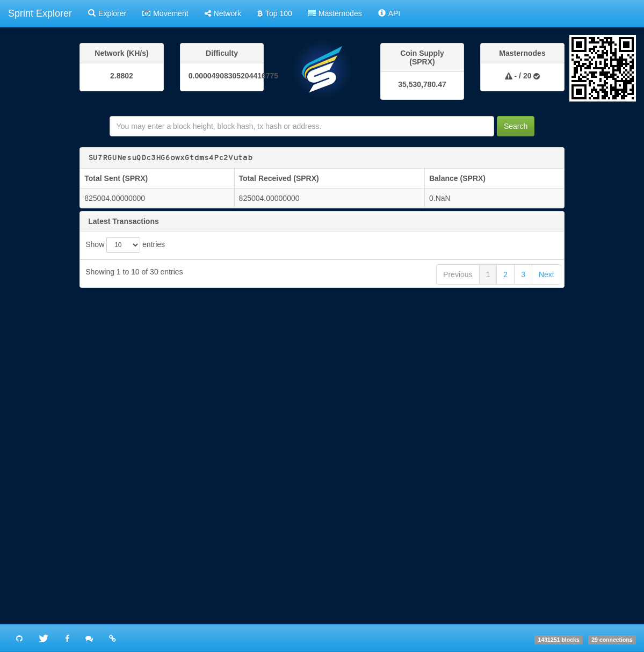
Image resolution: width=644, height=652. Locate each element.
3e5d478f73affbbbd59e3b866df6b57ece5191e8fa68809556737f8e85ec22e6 (326, 546)
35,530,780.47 (422, 84)
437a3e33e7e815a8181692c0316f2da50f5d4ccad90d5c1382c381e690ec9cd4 (328, 393)
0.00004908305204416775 (222, 76)
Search (516, 126)
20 (527, 76)
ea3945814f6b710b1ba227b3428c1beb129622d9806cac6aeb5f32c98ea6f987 (328, 485)
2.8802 (122, 76)
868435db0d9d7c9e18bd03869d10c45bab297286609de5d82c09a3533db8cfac (328, 577)
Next (547, 612)
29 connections (612, 640)
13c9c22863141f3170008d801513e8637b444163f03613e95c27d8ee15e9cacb (328, 363)
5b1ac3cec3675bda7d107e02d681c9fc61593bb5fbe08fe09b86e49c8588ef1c (328, 455)
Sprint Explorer (40, 13)
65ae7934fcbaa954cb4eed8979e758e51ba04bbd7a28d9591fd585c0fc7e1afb (328, 302)
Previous (458, 612)
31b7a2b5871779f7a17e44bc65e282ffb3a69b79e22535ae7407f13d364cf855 (326, 332)
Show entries (125, 245)
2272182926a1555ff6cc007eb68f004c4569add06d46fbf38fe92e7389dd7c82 (326, 424)
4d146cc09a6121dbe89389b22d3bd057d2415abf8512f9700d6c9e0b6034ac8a (328, 516)
